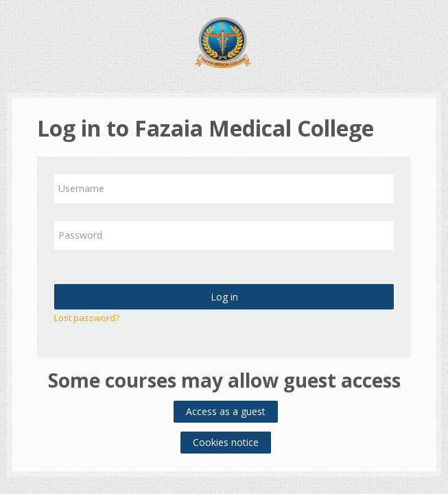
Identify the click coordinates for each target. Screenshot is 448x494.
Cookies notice (226, 442)
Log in (224, 297)
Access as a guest (226, 411)
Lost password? (87, 318)
